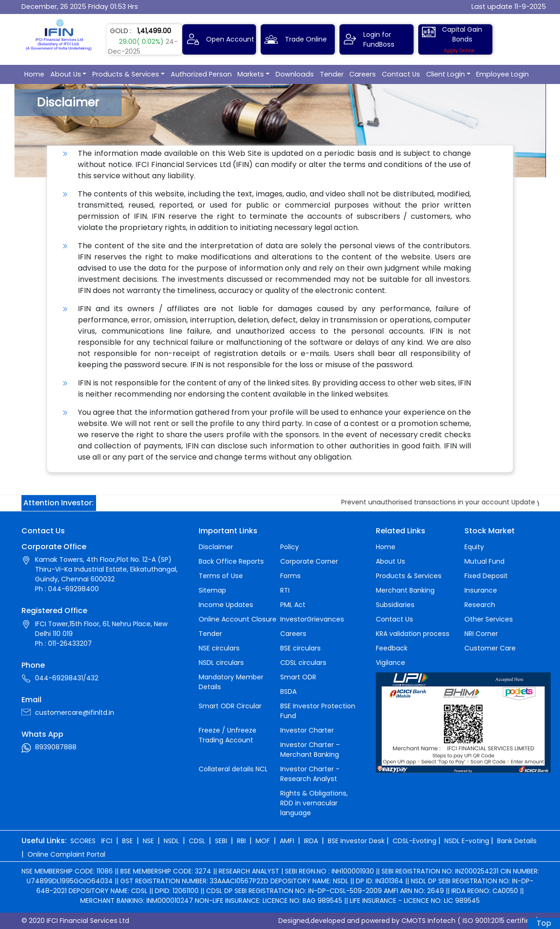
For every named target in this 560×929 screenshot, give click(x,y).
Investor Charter (307, 730)
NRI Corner (481, 634)
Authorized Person (201, 74)
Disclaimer (216, 547)
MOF (263, 841)
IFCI (107, 841)
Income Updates (226, 605)
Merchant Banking (405, 590)
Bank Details (517, 841)
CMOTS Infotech (429, 921)
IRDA (311, 841)
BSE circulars (301, 648)
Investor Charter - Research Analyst (310, 774)
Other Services (489, 619)
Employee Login (502, 74)
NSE (148, 841)
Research (480, 605)
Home (34, 74)
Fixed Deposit (486, 576)
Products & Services (126, 74)
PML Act (293, 605)
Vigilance (391, 663)
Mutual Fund (484, 561)
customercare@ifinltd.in (75, 712)
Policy (290, 547)
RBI (241, 841)
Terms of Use (221, 576)
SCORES (83, 841)
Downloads (295, 74)
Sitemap (212, 590)
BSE (128, 841)
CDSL (197, 841)
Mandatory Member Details (231, 682)
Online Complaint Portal (66, 854)
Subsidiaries (395, 605)
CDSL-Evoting (415, 841)
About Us (66, 74)
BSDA (288, 692)
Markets (251, 74)
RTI (285, 590)
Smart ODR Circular (230, 706)
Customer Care (490, 648)
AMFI (287, 841)
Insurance (481, 590)
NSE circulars (219, 648)
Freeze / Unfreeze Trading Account (228, 735)
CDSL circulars (303, 663)
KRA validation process (413, 634)
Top (544, 923)
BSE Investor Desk (356, 841)
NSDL (171, 841)
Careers (363, 74)
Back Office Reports (231, 561)
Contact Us (401, 74)
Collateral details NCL (233, 769)
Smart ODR (298, 677)
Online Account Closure (238, 619)
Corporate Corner (309, 561)
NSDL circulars (221, 663)
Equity (474, 547)
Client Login (446, 74)
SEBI (221, 841)
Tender (332, 74)
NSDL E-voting (467, 841)
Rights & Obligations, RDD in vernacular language (314, 803)
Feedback (392, 648)
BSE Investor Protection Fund (318, 711)
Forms (290, 576)
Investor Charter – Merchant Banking (310, 750)
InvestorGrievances (312, 619)
